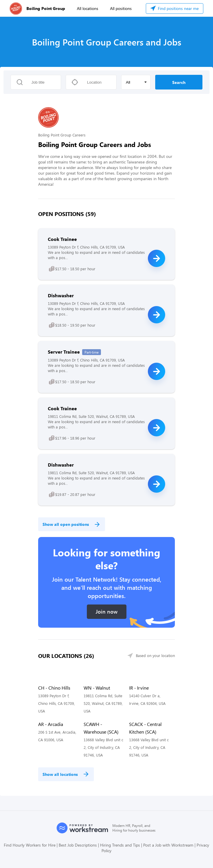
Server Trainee (64, 352)
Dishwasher (61, 295)
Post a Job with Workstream (168, 845)
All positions (121, 8)
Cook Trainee (62, 239)
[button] (136, 82)
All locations (88, 8)
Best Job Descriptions (78, 845)
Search (179, 82)
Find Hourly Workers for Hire (30, 845)
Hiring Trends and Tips (120, 845)
